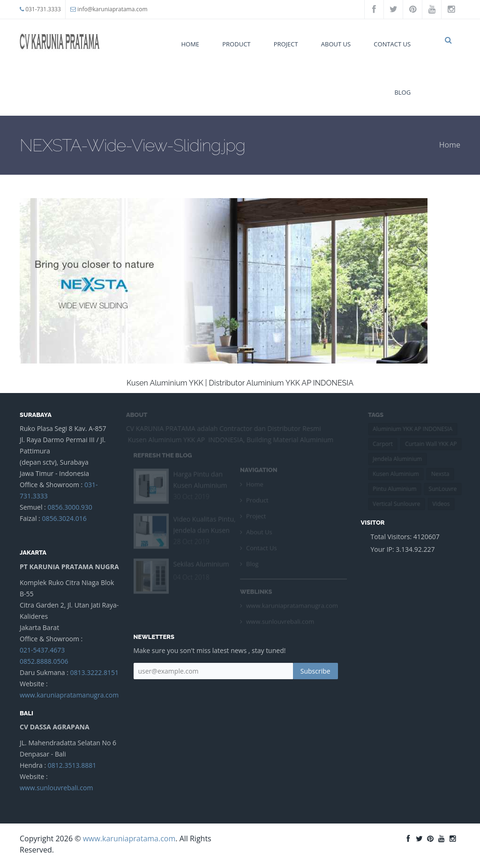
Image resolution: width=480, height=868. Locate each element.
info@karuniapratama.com (112, 9)
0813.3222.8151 (94, 672)
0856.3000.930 (70, 507)
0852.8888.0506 (44, 661)
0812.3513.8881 (72, 765)
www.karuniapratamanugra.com (69, 695)
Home (190, 44)
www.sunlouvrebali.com (56, 788)
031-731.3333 (43, 9)
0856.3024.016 (64, 518)
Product (236, 44)
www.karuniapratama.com (129, 838)
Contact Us (392, 44)
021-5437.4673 (42, 650)
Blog (402, 92)
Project (286, 44)
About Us (336, 44)
